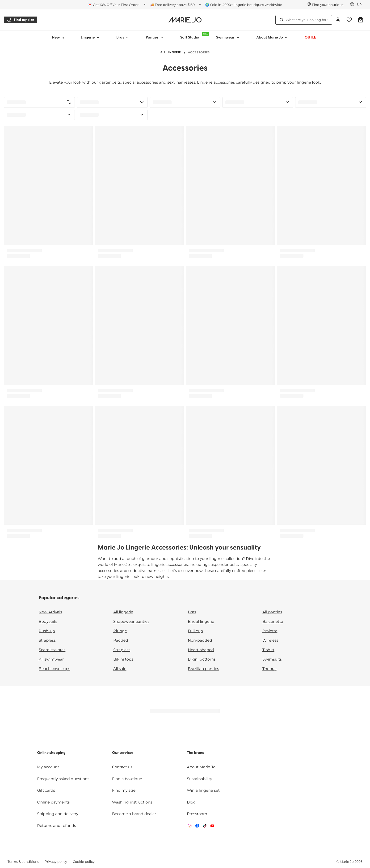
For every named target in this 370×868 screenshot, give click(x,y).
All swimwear (51, 660)
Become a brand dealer (134, 814)
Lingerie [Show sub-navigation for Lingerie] (90, 38)
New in (58, 38)
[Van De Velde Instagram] (190, 827)
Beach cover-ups (54, 669)
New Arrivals (50, 612)
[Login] (338, 20)
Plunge (120, 631)
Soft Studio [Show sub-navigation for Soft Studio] (194, 36)
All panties (272, 612)
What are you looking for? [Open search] (304, 20)
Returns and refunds (56, 826)
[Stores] (326, 5)
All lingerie (171, 53)
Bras (192, 612)
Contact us (122, 767)
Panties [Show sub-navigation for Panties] (155, 38)
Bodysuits (48, 622)
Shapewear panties (131, 622)
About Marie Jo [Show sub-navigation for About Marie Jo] (272, 38)
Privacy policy (56, 862)
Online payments (53, 802)
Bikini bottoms (202, 660)
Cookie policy (84, 862)
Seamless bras (52, 650)
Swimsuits (272, 660)
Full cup (195, 631)
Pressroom (197, 814)
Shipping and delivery (58, 814)
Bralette (270, 631)
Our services (123, 753)
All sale (120, 669)
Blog (191, 802)
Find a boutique (127, 779)
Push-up (47, 631)
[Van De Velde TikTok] (205, 827)
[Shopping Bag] (361, 20)
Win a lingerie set (203, 791)
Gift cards (46, 791)
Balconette (273, 622)
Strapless (47, 641)
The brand (196, 753)
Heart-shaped (201, 650)
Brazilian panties (203, 669)
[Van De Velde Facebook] (197, 827)
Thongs (269, 669)
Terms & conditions (23, 862)
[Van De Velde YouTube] (212, 827)
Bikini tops (123, 660)
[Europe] (358, 4)
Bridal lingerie (201, 622)
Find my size (21, 20)
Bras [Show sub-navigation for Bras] (123, 38)
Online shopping (51, 753)
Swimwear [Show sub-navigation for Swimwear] (227, 38)
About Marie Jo (201, 767)
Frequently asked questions (63, 779)
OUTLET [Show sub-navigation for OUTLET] (311, 38)
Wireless (270, 641)
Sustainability (200, 779)
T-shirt (268, 650)
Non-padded (200, 641)
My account (48, 767)
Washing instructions (132, 802)
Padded (121, 641)
